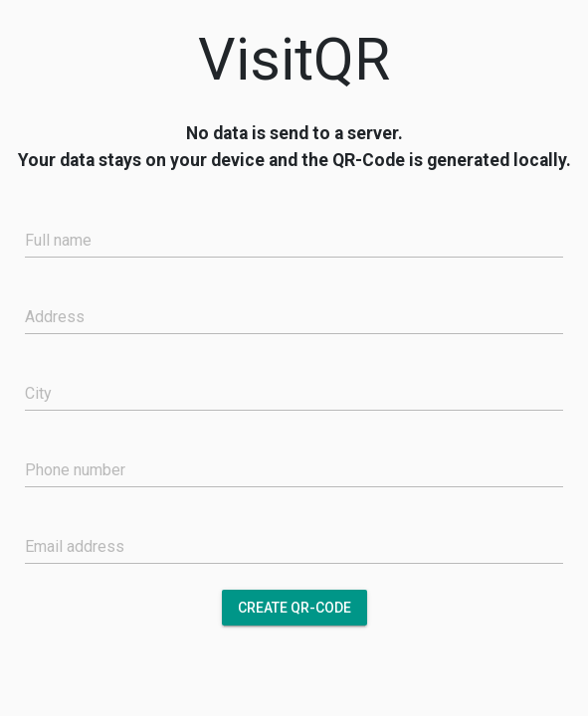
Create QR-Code (294, 608)
